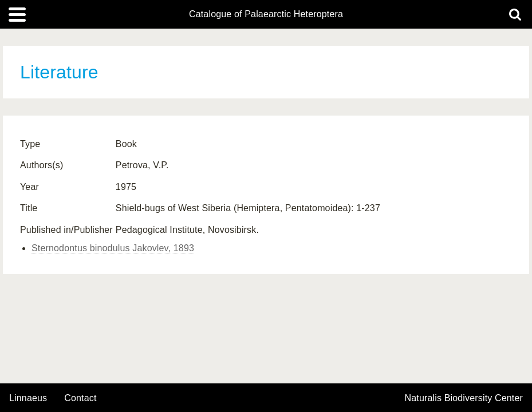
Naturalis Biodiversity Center (464, 398)
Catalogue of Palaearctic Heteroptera (266, 14)
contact (80, 398)
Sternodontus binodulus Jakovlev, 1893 (113, 248)
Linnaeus (28, 398)
